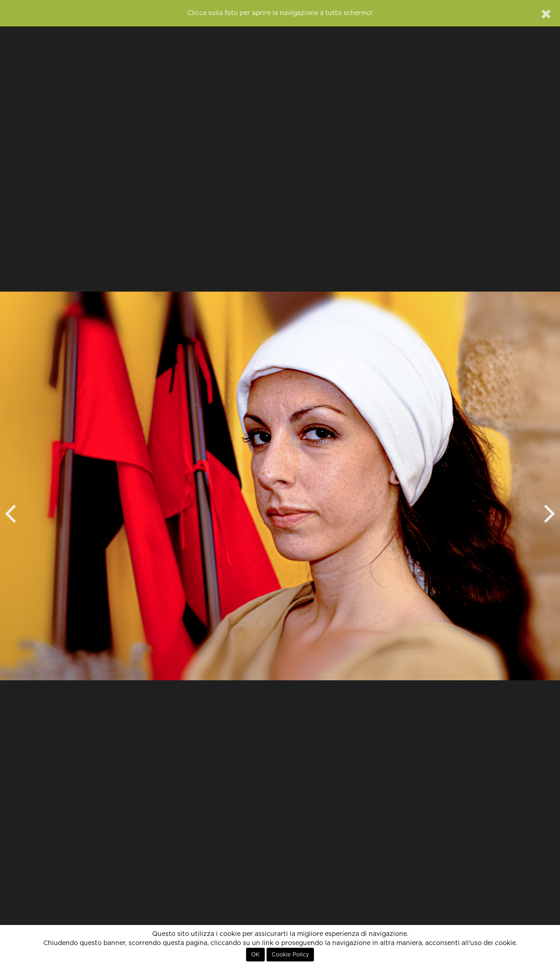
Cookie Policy (290, 955)
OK (255, 955)
